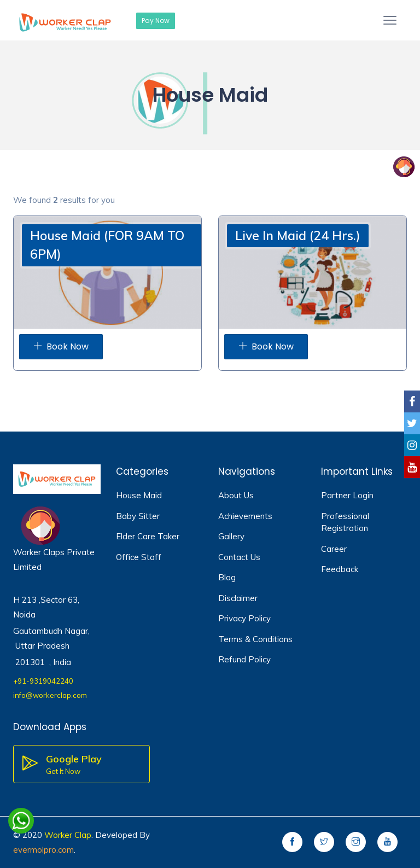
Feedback (340, 569)
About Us (236, 495)
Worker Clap (68, 835)
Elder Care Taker (148, 536)
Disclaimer (238, 598)
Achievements (245, 516)
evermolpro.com (43, 850)
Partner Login (347, 495)
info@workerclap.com (50, 695)
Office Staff (139, 557)
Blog (227, 577)
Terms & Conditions (255, 639)
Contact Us (239, 557)
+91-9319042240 (43, 681)
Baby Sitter (138, 516)
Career (334, 549)
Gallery (231, 536)
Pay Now (156, 21)
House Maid (139, 495)
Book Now (61, 346)
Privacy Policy (244, 618)
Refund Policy (244, 659)
